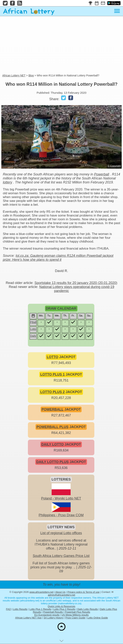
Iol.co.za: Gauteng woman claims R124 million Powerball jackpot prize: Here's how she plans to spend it (58, 258)
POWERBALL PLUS (52, 427)
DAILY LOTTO (53, 444)
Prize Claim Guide (75, 618)
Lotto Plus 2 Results (64, 609)
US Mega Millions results (75, 615)
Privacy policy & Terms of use (84, 592)
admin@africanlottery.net (61, 595)
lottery (7, 182)
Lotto (33, 329)
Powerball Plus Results (78, 612)
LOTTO (52, 357)
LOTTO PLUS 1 (52, 374)
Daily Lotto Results (88, 609)
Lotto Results (20, 609)
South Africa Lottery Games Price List (61, 556)
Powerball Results (53, 612)
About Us (60, 592)
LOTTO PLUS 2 (52, 392)
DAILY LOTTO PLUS (52, 462)
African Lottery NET (14, 75)
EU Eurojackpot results (47, 615)
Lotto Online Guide (98, 618)
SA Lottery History (54, 618)
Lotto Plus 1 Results (40, 609)
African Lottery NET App (28, 618)
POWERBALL (53, 409)
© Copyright (114, 166)
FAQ (9, 609)
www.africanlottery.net (41, 592)
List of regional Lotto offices (61, 533)
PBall (33, 322)
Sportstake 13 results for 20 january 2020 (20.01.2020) (76, 283)
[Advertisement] (61, 45)
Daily (33, 336)
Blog (31, 75)
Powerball (102, 174)
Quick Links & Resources (61, 606)
